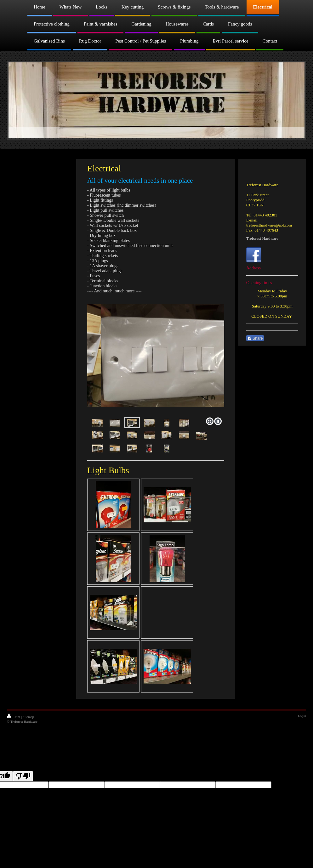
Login (302, 716)
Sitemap (28, 717)
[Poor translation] (23, 776)
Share (255, 338)
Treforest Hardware (262, 238)
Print (14, 717)
